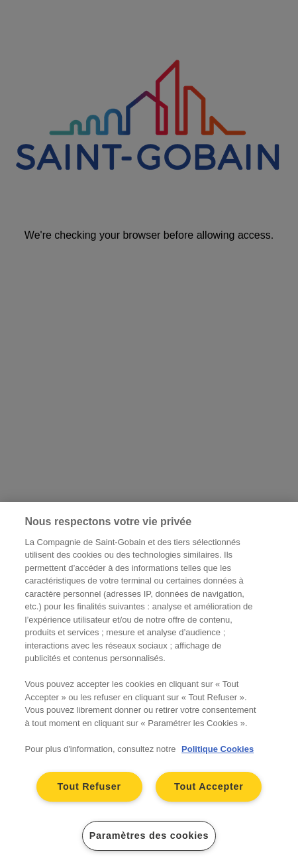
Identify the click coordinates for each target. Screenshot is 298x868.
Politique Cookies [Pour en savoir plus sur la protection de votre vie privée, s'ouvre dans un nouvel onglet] (218, 749)
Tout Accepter (209, 786)
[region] (149, 685)
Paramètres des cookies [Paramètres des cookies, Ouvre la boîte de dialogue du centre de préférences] (149, 836)
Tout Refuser (89, 786)
